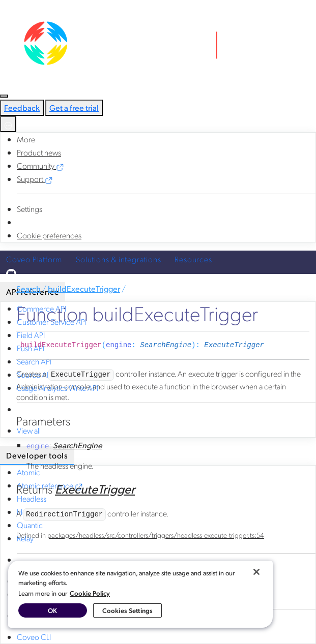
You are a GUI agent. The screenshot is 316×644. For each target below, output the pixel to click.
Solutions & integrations (118, 259)
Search (28, 288)
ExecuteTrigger (234, 345)
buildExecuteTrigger (84, 288)
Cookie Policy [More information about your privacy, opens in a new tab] (90, 593)
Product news (39, 152)
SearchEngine (166, 345)
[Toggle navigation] (4, 96)
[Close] (256, 572)
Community (40, 165)
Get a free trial (74, 108)
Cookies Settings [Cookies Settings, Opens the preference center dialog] (127, 610)
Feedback (22, 108)
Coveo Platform (34, 259)
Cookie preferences (49, 235)
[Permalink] (272, 345)
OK (52, 610)
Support (35, 179)
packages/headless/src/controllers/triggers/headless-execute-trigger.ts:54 (156, 535)
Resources (193, 259)
